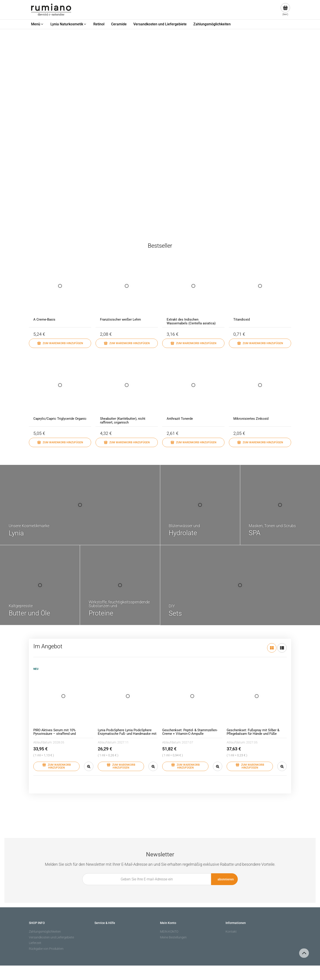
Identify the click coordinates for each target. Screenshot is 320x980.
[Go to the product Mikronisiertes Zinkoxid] (260, 390)
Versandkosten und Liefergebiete (51, 937)
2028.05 (59, 742)
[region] (160, 129)
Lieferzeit (35, 943)
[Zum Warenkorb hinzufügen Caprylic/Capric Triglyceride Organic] (60, 442)
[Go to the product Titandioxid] (260, 290)
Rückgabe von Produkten (46, 949)
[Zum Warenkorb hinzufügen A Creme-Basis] (60, 343)
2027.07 (187, 742)
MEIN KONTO (169, 932)
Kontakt (231, 932)
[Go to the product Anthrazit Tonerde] (193, 390)
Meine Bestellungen (173, 937)
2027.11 (123, 742)
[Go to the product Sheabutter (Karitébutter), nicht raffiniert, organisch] (127, 390)
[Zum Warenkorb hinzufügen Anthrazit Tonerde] (193, 442)
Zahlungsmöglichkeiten (45, 932)
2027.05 (252, 742)
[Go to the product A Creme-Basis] (60, 290)
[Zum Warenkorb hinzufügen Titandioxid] (260, 343)
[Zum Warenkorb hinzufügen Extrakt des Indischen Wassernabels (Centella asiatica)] (193, 343)
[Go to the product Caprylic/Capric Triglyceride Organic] (60, 390)
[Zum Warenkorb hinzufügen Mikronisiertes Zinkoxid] (260, 442)
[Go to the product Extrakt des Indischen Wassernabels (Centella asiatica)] (193, 290)
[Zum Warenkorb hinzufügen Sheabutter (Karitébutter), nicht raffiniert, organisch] (127, 442)
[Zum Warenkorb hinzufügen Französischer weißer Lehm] (127, 343)
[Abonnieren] (224, 879)
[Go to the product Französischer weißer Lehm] (127, 290)
